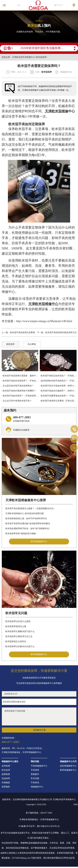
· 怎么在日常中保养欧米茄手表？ (17, 401)
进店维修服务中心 (68, 766)
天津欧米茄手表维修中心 (24, 57)
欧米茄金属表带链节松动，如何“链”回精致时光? (28, 528)
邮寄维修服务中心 (68, 770)
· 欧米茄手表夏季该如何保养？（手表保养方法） (58, 396)
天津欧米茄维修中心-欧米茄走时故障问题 (24, 513)
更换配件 (35, 774)
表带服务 (6, 787)
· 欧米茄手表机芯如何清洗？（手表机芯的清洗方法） (58, 376)
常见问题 (35, 778)
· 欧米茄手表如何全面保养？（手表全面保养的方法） (20, 381)
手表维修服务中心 (39, 766)
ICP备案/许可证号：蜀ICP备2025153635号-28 (39, 826)
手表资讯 (35, 783)
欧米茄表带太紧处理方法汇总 (19, 636)
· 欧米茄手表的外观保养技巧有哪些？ (19, 391)
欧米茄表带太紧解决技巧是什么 (20, 631)
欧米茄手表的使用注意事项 (22, 332)
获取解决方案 (40, 730)
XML (76, 804)
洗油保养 (6, 778)
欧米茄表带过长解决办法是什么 (20, 646)
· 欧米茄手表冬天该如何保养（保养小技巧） (58, 386)
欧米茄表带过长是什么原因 (18, 621)
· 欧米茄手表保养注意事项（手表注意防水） (58, 401)
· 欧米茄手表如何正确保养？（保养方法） (58, 391)
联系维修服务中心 (39, 541)
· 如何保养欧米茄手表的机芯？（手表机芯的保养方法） (58, 381)
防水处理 (6, 770)
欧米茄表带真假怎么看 (16, 626)
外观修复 (6, 783)
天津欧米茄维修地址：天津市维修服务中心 (21, 752)
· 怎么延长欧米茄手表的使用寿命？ (18, 386)
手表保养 (35, 770)
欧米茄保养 (41, 57)
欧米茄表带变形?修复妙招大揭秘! (21, 533)
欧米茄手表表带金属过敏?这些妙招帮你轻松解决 (28, 523)
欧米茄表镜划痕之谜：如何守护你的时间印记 (26, 518)
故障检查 (6, 774)
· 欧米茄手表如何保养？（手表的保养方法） (20, 396)
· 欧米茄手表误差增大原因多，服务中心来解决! (20, 376)
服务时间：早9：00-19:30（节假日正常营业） (23, 748)
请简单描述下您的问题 (39, 716)
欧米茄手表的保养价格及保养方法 (61, 332)
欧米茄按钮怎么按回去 (16, 641)
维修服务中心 (37, 787)
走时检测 (6, 766)
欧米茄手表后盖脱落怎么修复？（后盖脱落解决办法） (30, 508)
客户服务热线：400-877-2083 (39, 813)
